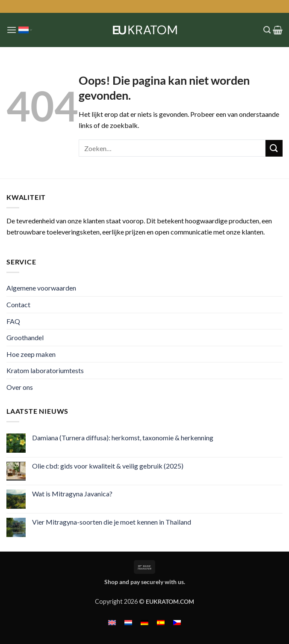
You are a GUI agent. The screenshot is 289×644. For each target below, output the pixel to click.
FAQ (13, 321)
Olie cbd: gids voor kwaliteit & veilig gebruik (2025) (108, 466)
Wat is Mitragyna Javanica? (72, 494)
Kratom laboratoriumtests (45, 370)
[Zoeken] (267, 30)
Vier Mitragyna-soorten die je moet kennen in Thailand (112, 522)
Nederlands (25, 30)
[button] (12, 30)
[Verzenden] (274, 148)
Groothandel (25, 337)
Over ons (20, 387)
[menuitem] (112, 622)
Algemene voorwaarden (41, 288)
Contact (18, 304)
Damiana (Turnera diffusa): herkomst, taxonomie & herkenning (123, 438)
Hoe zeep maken (31, 354)
